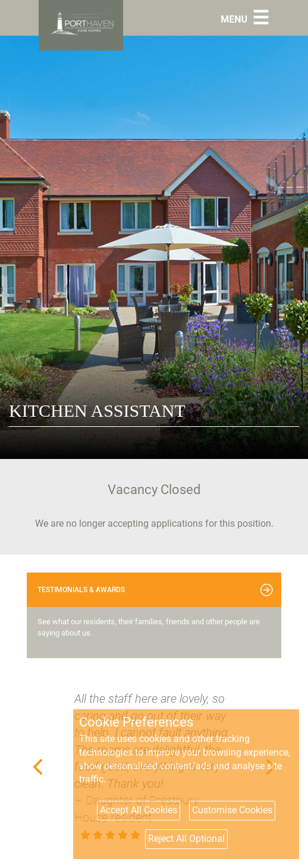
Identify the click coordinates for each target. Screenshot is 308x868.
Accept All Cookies (139, 810)
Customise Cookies (232, 810)
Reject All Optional (186, 839)
